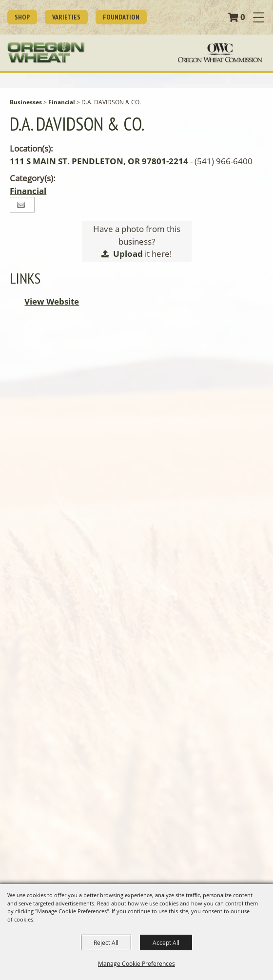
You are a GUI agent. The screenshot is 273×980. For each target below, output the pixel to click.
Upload (128, 254)
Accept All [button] (166, 942)
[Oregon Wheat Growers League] (46, 53)
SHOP (22, 17)
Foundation (121, 17)
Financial (62, 102)
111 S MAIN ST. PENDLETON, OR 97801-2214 (99, 161)
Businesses (26, 102)
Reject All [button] (106, 942)
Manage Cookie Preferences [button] (136, 963)
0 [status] (243, 17)
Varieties (66, 17)
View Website (52, 301)
